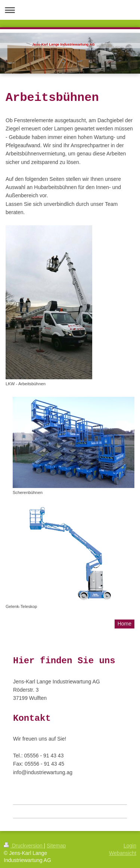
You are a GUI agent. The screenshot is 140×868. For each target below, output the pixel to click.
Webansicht (123, 853)
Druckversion (24, 846)
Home (125, 624)
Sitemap (56, 846)
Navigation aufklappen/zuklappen (70, 10)
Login (130, 846)
